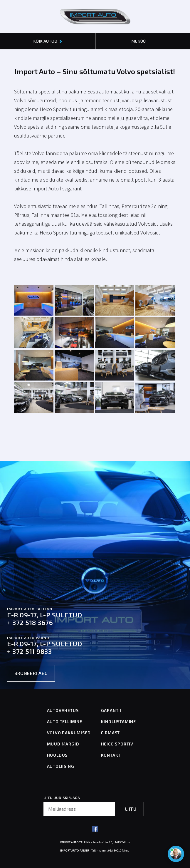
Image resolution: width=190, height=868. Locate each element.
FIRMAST (111, 733)
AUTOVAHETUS (63, 710)
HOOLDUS (57, 755)
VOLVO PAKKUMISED (69, 733)
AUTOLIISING (61, 766)
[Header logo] (95, 16)
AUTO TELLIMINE (65, 722)
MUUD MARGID (63, 744)
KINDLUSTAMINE (118, 722)
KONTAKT (111, 755)
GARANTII (111, 710)
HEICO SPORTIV (117, 744)
